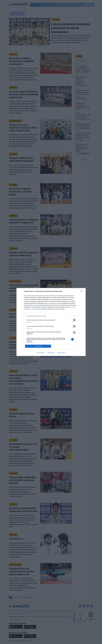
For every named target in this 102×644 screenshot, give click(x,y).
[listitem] (51, 316)
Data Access (51, 353)
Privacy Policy (61, 353)
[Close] (82, 291)
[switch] (73, 320)
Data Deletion (41, 353)
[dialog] (51, 322)
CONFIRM (38, 346)
